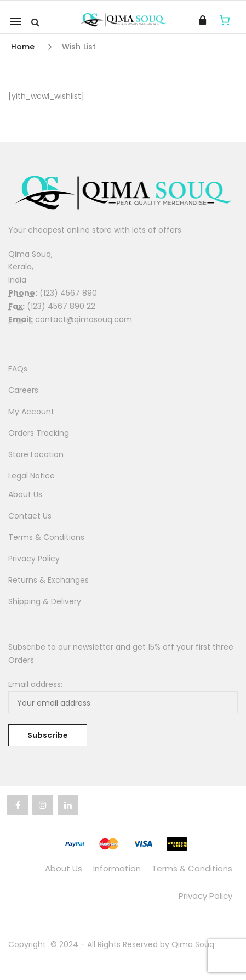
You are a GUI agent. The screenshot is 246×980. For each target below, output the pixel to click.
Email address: (35, 684)
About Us (25, 494)
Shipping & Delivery (45, 601)
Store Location (36, 454)
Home (23, 47)
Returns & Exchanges (48, 580)
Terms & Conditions (46, 537)
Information (117, 868)
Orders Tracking (39, 433)
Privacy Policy (34, 559)
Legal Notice (32, 476)
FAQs (18, 369)
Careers (23, 390)
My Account (31, 412)
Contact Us (30, 516)
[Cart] (225, 20)
